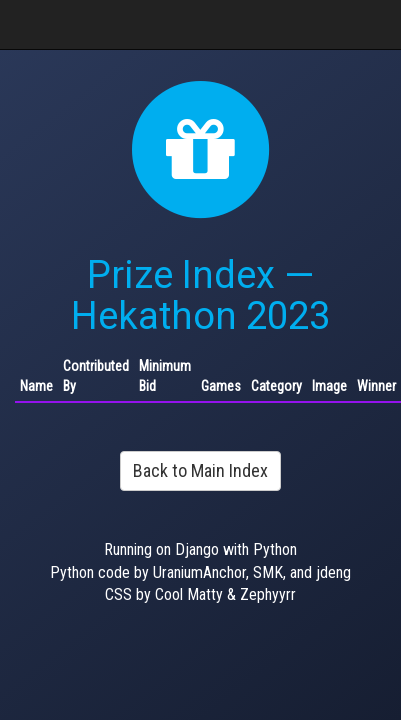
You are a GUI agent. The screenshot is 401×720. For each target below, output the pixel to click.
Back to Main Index (200, 470)
